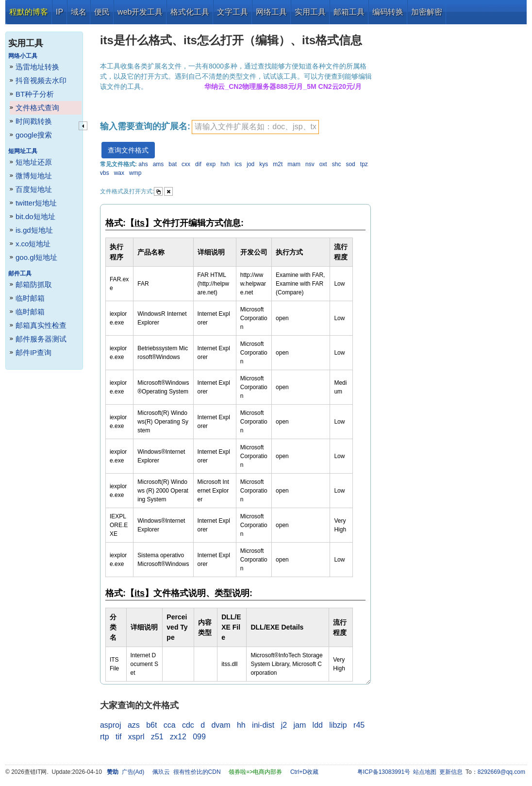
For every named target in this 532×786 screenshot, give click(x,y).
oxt (323, 164)
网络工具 (271, 12)
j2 (284, 725)
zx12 (178, 737)
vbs (105, 173)
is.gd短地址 (34, 230)
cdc (188, 725)
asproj (111, 725)
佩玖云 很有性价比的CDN (187, 772)
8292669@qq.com (501, 772)
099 (199, 737)
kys (264, 164)
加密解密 (427, 12)
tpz (364, 164)
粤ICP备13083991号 (384, 772)
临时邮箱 (30, 298)
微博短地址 (34, 176)
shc (337, 164)
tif (118, 737)
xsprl (136, 737)
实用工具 (310, 12)
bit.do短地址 (35, 216)
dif (198, 164)
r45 (359, 725)
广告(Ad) (133, 772)
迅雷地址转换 (37, 67)
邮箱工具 (349, 12)
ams (158, 164)
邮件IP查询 (33, 352)
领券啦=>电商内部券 (255, 772)
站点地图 (425, 772)
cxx (186, 164)
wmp (135, 173)
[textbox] (255, 127)
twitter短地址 (36, 203)
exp (211, 164)
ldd (318, 725)
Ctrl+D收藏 (304, 772)
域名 (79, 12)
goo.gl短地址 (36, 257)
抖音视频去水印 (41, 80)
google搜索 (34, 135)
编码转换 (388, 12)
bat (173, 164)
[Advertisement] (452, 170)
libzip (338, 725)
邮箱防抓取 (34, 284)
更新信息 (451, 772)
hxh (225, 164)
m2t (278, 164)
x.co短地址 (33, 244)
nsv (310, 164)
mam (294, 164)
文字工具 (233, 12)
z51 (157, 737)
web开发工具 (140, 12)
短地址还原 (34, 162)
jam (299, 725)
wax (119, 173)
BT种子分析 (35, 94)
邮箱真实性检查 (41, 325)
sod (350, 164)
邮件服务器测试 (41, 339)
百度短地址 (34, 189)
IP (59, 12)
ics (239, 164)
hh (241, 725)
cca (170, 725)
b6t (151, 725)
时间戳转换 (34, 121)
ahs (143, 164)
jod (250, 164)
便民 (102, 12)
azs (134, 725)
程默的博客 (29, 12)
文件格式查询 (37, 108)
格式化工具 (190, 12)
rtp (105, 737)
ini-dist (263, 725)
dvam (221, 725)
